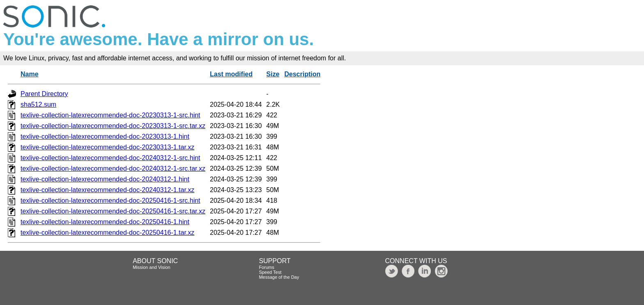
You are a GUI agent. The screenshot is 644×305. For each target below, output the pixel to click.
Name (30, 74)
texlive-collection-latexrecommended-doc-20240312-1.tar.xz (107, 190)
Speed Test (270, 272)
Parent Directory (44, 94)
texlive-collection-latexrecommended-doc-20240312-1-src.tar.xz (113, 169)
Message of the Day (279, 277)
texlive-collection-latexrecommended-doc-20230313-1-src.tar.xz (113, 126)
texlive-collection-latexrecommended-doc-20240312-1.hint (105, 179)
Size (273, 74)
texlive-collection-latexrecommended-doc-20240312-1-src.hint (110, 158)
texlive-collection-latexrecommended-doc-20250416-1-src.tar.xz (113, 211)
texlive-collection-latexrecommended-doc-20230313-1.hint (105, 136)
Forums (266, 267)
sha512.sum (38, 104)
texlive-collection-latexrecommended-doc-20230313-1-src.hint (110, 115)
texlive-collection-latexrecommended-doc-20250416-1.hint (105, 222)
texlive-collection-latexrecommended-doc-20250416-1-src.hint (110, 201)
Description (302, 74)
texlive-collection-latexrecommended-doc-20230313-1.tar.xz (107, 147)
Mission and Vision (152, 267)
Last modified (231, 74)
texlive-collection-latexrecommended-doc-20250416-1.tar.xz (107, 233)
